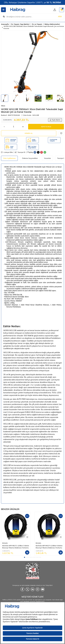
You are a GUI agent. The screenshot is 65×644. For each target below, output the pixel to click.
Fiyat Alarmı (55, 120)
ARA (60, 16)
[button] (24, 557)
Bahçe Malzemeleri (52, 24)
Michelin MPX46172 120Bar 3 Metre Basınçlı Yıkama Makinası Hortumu (16, 547)
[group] (32, 62)
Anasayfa (5, 24)
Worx (3, 106)
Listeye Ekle (7, 152)
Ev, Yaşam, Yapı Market (20, 24)
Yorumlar (47, 158)
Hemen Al (29, 133)
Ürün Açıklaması (9, 158)
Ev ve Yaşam (37, 24)
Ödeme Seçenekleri (30, 158)
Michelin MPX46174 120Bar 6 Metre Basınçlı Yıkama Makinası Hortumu (49, 547)
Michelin (5, 543)
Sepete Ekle (46, 127)
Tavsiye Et (20, 152)
